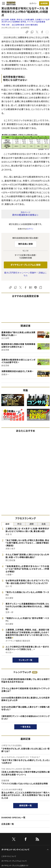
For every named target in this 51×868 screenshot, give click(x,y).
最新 (7, 524)
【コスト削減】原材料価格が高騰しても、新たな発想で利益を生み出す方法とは (26, 681)
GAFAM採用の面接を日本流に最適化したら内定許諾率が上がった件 (26, 699)
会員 (44, 524)
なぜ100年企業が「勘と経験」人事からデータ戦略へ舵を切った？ (26, 708)
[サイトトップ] (10, 3)
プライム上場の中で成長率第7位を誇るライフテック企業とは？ (26, 690)
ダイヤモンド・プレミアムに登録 (26, 265)
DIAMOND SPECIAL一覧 (13, 817)
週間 (31, 524)
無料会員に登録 (26, 244)
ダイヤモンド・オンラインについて (15, 850)
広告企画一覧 (8, 824)
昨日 (20, 524)
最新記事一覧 (26, 806)
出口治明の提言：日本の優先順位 (25, 25)
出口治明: (26, 21)
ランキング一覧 (26, 660)
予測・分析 (5, 25)
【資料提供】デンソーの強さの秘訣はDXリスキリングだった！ (26, 718)
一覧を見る (26, 727)
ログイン (33, 3)
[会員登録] (44, 3)
